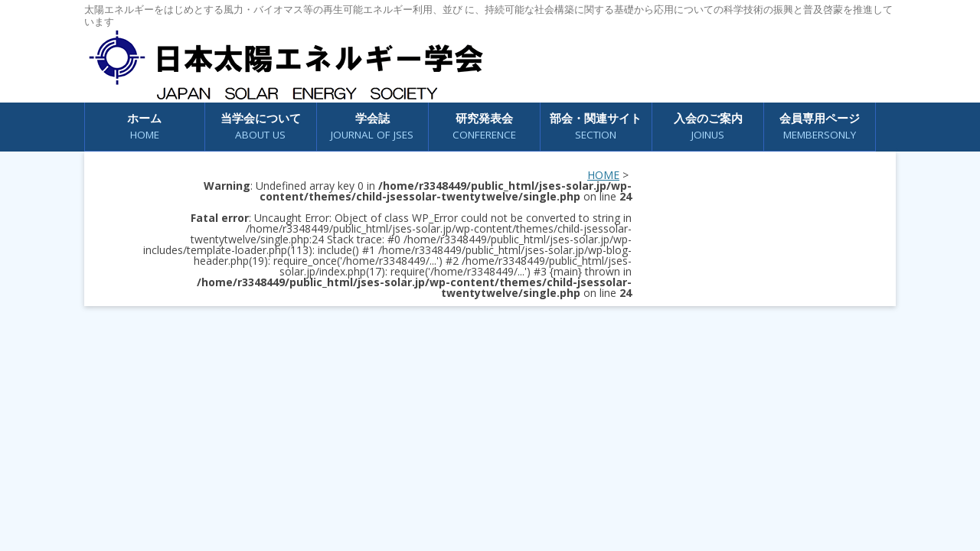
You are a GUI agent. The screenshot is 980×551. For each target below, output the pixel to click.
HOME (603, 175)
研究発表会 (484, 127)
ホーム (144, 127)
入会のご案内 (708, 127)
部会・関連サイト (596, 127)
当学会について (261, 127)
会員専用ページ (820, 127)
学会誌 (372, 127)
